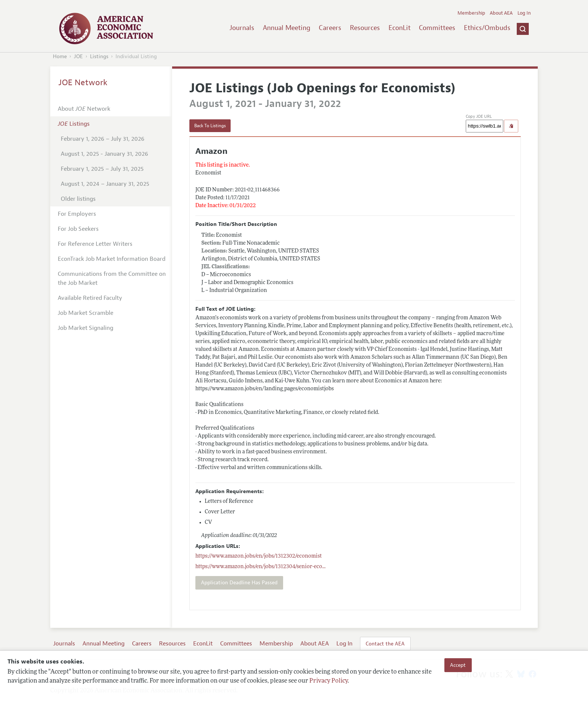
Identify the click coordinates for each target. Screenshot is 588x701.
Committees (437, 28)
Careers (330, 28)
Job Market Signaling (85, 328)
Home (60, 56)
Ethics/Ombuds (487, 28)
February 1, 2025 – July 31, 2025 (102, 169)
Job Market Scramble (85, 313)
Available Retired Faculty (90, 298)
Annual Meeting (287, 28)
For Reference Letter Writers (95, 244)
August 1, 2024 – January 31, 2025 (105, 184)
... (260, 567)
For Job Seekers (78, 229)
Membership (471, 13)
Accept (458, 665)
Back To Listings (210, 126)
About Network (84, 109)
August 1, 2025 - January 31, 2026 (104, 154)
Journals (242, 28)
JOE (78, 56)
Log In (524, 13)
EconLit (400, 28)
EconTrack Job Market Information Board (112, 259)
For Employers (77, 214)
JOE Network (83, 83)
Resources (365, 28)
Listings (99, 56)
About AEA (501, 13)
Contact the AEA (385, 644)
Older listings (78, 199)
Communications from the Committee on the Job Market (112, 278)
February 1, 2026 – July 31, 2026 (103, 139)
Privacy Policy (328, 681)
